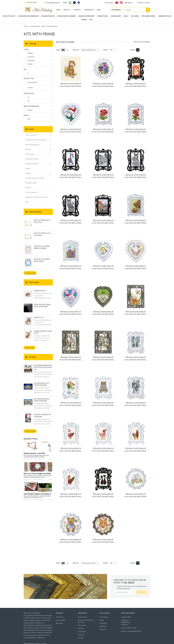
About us (67, 10)
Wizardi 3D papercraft (87, 16)
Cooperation (89, 10)
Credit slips (103, 621)
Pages (133, 48)
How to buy (82, 623)
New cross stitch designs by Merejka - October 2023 (43, 472)
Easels (126, 16)
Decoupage (135, 16)
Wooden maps (116, 16)
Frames (84, 20)
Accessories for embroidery (28, 16)
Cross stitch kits (9, 16)
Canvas (28, 186)
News (99, 10)
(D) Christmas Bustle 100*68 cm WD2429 (42, 398)
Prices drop (60, 615)
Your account (105, 611)
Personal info (104, 615)
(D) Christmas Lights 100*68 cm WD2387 (42, 382)
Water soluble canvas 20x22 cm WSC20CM (42, 304)
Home (58, 10)
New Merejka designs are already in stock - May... (43, 492)
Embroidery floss (165, 16)
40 (113, 48)
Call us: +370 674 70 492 (129, 626)
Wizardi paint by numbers (66, 16)
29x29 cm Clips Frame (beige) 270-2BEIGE (42, 245)
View (58, 48)
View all (43, 437)
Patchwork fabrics (149, 16)
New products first (91, 48)
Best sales (59, 621)
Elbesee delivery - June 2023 (34, 451)
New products (61, 618)
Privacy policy (82, 615)
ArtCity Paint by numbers (35, 176)
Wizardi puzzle (103, 16)
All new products (30, 271)
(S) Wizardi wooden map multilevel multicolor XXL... (43, 366)
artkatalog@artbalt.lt (51, 3)
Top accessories (31, 190)
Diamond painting (48, 16)
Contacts (77, 10)
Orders (102, 618)
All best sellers (30, 346)
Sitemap (81, 636)
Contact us (81, 633)
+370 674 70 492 (30, 3)
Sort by (76, 48)
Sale (91, 20)
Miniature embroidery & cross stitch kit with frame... (71, 83)
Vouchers (103, 628)
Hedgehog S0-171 (40, 289)
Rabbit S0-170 (39, 316)
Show (105, 48)
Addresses (103, 625)
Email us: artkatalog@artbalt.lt (131, 629)
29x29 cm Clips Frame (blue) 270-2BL (42, 258)
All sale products (30, 429)
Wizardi (28, 147)
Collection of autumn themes (36, 195)
